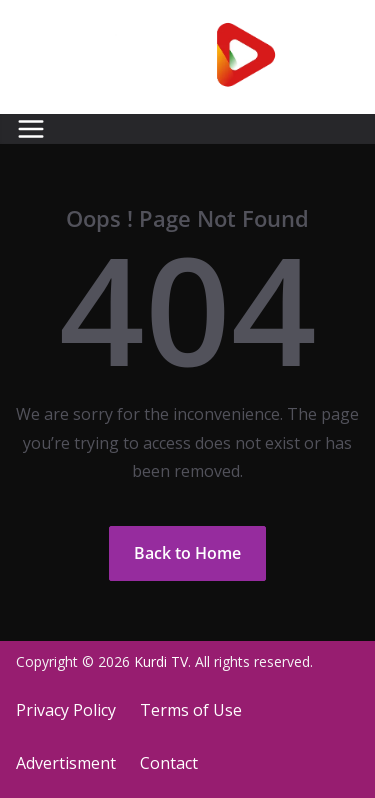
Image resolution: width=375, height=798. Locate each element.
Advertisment (66, 763)
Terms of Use (191, 710)
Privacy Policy (66, 710)
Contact (169, 763)
